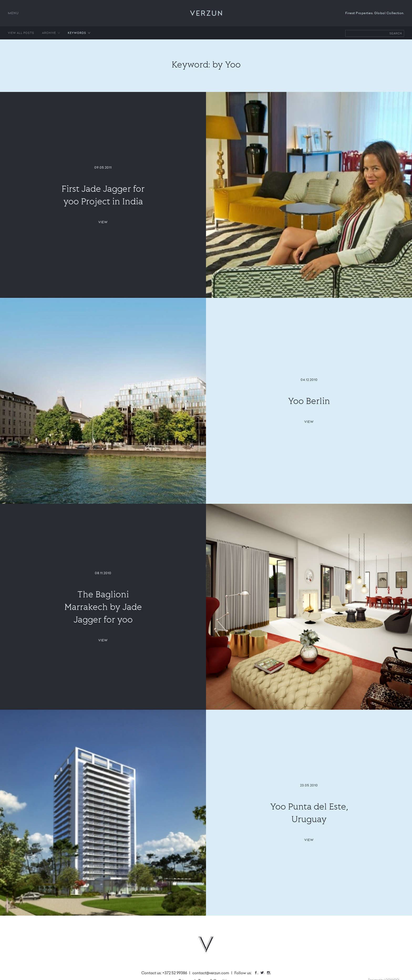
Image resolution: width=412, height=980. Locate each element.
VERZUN (206, 13)
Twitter (264, 973)
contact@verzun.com (211, 973)
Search (396, 33)
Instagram (270, 973)
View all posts (21, 33)
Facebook (258, 973)
